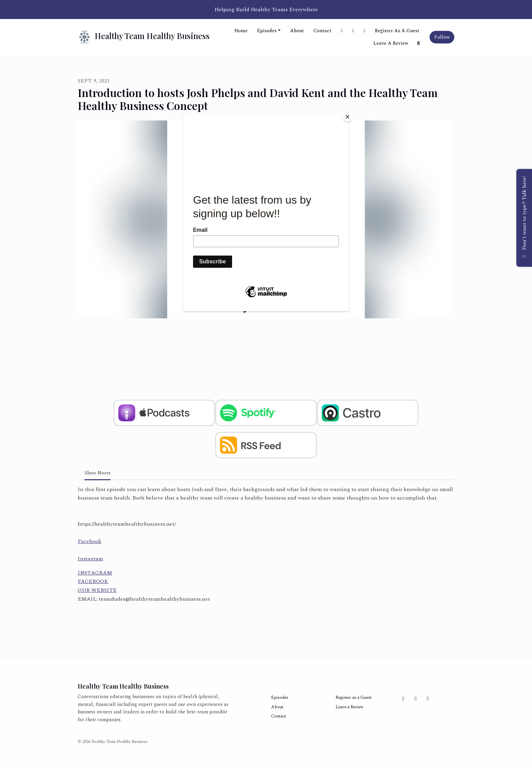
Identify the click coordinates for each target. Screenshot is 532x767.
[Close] (347, 117)
